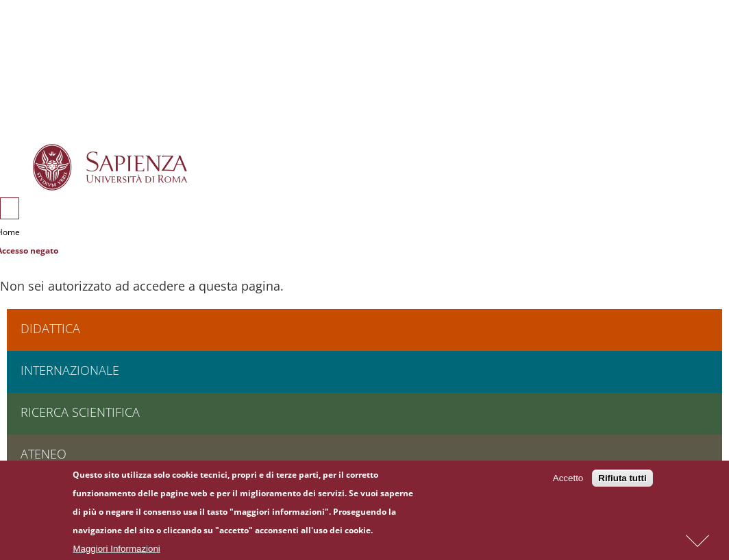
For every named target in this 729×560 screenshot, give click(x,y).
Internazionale (70, 370)
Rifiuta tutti (622, 480)
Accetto (568, 480)
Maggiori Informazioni (116, 551)
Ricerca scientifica (80, 412)
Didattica (50, 328)
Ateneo (44, 454)
